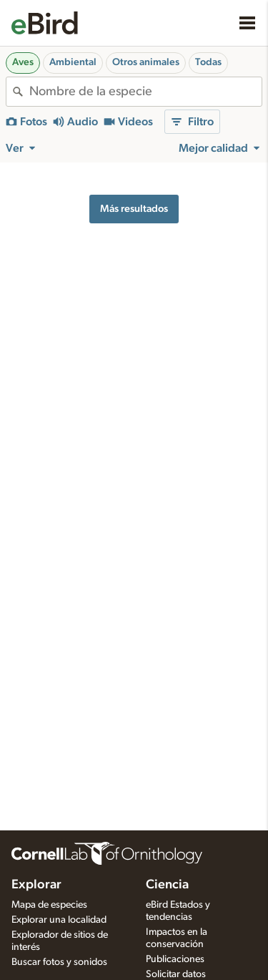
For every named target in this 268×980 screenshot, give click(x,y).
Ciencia (167, 885)
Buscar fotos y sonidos (59, 962)
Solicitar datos (176, 974)
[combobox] (145, 92)
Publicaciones (175, 959)
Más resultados (134, 209)
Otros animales (146, 62)
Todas (208, 62)
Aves (23, 62)
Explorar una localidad (59, 920)
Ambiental (73, 62)
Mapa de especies (49, 905)
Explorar (36, 885)
